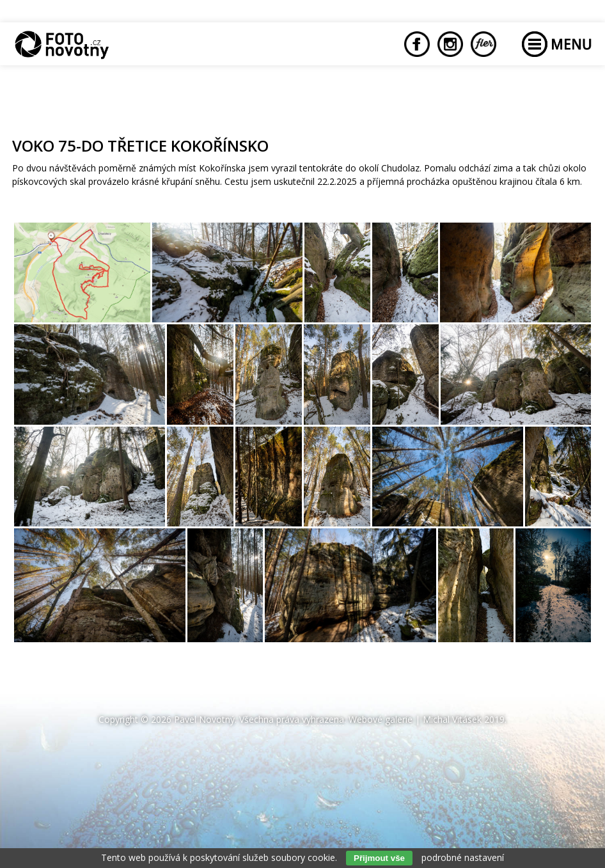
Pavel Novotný (204, 719)
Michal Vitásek (452, 719)
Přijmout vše (379, 858)
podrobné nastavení (463, 857)
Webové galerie (381, 719)
